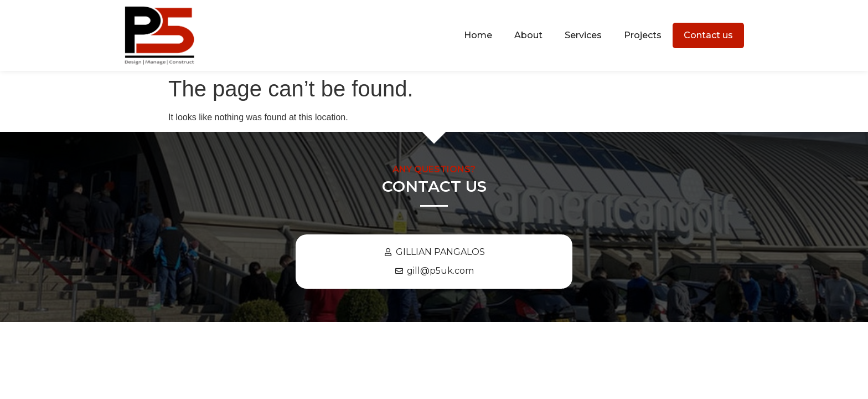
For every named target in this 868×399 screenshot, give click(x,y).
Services (583, 35)
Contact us (708, 35)
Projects (643, 35)
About (528, 35)
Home (478, 35)
